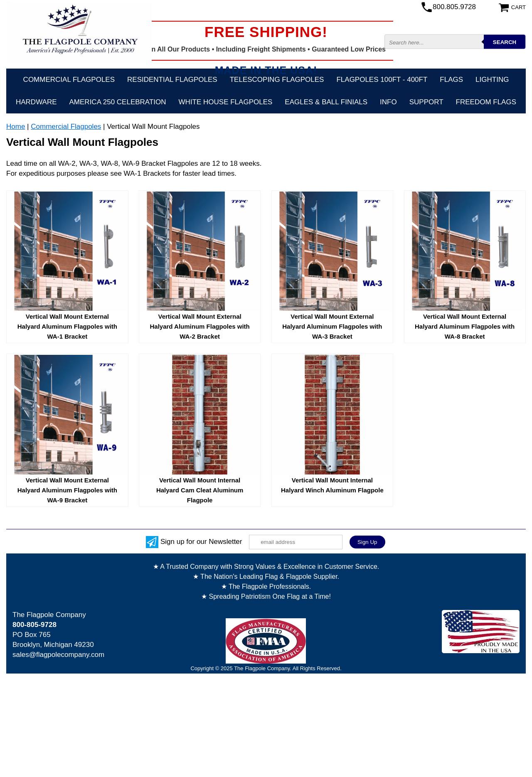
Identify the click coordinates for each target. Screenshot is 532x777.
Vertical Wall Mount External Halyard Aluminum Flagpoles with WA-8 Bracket (465, 326)
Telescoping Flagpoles (277, 80)
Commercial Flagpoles (69, 80)
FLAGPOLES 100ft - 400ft (382, 80)
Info (388, 102)
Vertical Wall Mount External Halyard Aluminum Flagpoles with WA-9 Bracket (67, 490)
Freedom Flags (486, 102)
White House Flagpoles (226, 102)
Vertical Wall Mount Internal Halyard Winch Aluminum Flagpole (332, 485)
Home (16, 127)
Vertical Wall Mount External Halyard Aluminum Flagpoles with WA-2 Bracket (199, 326)
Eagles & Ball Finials (326, 102)
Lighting (492, 80)
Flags (451, 80)
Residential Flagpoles (172, 80)
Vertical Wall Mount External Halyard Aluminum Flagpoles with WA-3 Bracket (332, 326)
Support (426, 102)
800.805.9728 (454, 7)
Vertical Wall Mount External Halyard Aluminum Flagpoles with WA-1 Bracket (67, 326)
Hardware (36, 102)
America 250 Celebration (118, 102)
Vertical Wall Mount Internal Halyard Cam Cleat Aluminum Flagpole (200, 490)
